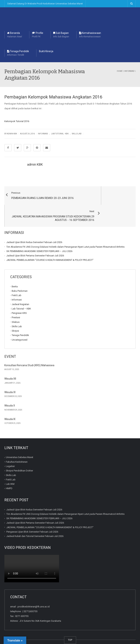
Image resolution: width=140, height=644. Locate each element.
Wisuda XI (10, 378)
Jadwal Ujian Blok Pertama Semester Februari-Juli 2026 (35, 241)
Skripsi (15, 316)
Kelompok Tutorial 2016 (17, 121)
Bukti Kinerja (46, 51)
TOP (70, 625)
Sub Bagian (61, 35)
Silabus (16, 307)
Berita (15, 272)
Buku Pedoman (20, 276)
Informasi (129, 71)
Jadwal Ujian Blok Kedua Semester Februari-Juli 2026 (34, 228)
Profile (38, 35)
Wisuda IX (10, 404)
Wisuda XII (10, 364)
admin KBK (35, 164)
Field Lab (16, 281)
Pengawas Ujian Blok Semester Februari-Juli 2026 (32, 517)
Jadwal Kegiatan (20, 289)
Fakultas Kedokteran (17, 447)
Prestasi (16, 303)
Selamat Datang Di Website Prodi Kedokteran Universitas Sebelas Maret (45, 4)
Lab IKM (10, 469)
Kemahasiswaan (90, 35)
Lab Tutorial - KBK (60, 134)
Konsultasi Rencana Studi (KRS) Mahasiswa (29, 351)
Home (120, 71)
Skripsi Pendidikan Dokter (19, 456)
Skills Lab (77, 134)
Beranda (14, 35)
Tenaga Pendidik (18, 53)
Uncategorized (20, 325)
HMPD (9, 474)
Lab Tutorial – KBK (21, 294)
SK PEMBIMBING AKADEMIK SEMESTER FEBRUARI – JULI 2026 (39, 237)
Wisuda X (10, 391)
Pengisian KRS (19, 298)
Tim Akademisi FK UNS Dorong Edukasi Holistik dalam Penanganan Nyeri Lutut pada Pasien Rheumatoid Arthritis (65, 232)
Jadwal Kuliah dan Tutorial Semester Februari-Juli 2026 (35, 521)
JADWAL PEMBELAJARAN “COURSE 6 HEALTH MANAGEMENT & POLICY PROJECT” (50, 245)
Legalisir (10, 452)
